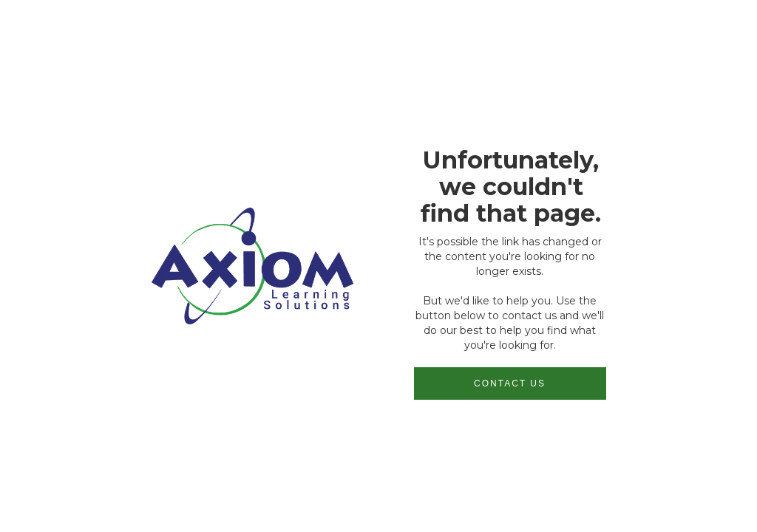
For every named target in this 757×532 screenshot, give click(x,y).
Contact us (510, 383)
